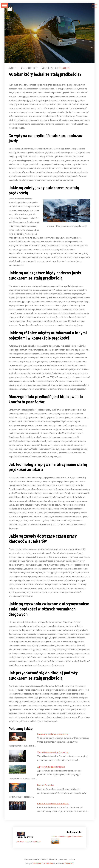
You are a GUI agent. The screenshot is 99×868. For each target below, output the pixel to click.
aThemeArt (68, 863)
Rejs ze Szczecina (46, 785)
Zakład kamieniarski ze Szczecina (53, 752)
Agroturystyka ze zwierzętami (51, 767)
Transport (64, 68)
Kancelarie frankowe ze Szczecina (53, 734)
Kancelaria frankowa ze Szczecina (53, 803)
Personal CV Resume (43, 863)
